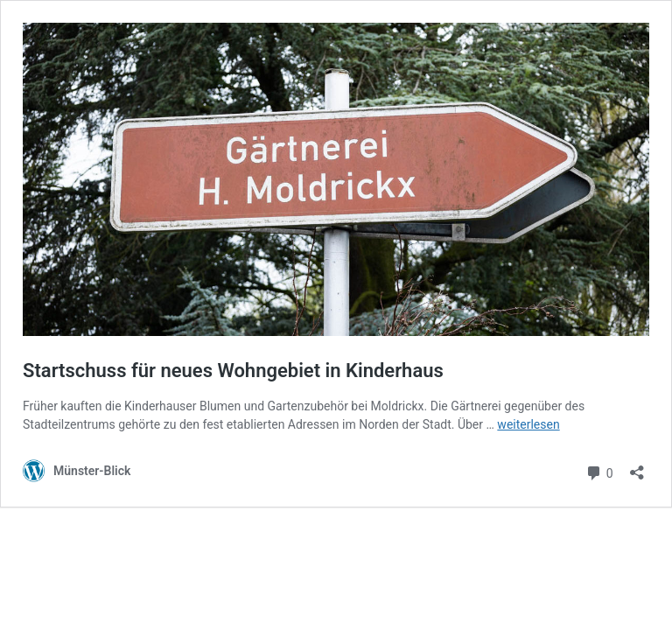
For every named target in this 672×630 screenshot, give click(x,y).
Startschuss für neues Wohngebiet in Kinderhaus (233, 371)
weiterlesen (528, 424)
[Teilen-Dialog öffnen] (637, 467)
